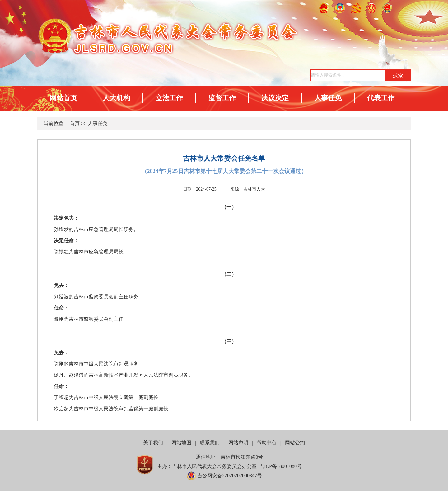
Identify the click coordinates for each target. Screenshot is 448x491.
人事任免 (328, 98)
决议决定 (275, 98)
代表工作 (381, 98)
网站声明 (238, 443)
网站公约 (295, 443)
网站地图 (181, 443)
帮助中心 (267, 443)
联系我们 (210, 443)
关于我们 (153, 443)
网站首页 (63, 98)
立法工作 (169, 98)
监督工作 (222, 98)
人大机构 (116, 98)
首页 (75, 123)
